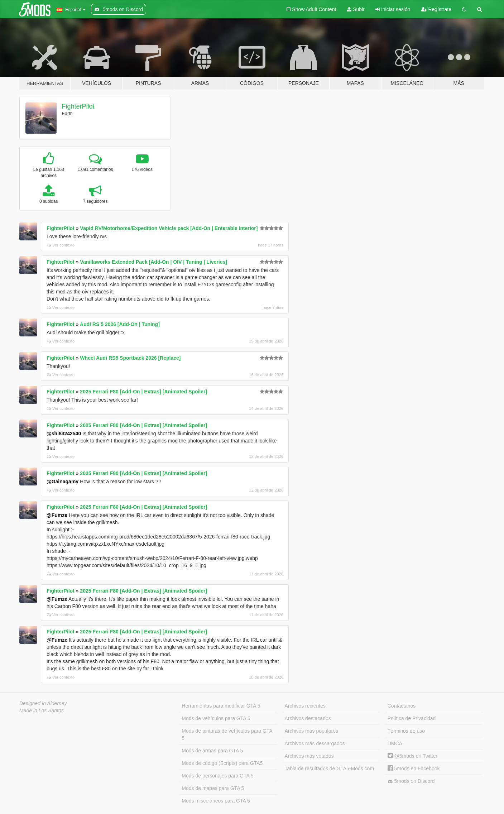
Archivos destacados (308, 718)
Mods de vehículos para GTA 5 (216, 718)
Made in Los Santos (42, 710)
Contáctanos (402, 706)
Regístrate (436, 9)
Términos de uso (406, 731)
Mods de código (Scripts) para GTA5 (222, 763)
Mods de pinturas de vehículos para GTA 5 (227, 734)
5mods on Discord (411, 781)
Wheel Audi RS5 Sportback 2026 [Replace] (130, 358)
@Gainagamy (63, 482)
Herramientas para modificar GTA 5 (221, 706)
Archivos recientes (305, 706)
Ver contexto (61, 245)
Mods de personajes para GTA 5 (218, 776)
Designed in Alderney (43, 703)
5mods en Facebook (414, 768)
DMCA (395, 743)
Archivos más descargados (315, 743)
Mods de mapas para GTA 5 (213, 788)
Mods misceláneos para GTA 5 (216, 801)
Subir (356, 9)
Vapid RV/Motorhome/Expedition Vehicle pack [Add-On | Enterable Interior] (169, 228)
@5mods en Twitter (412, 756)
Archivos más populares (311, 731)
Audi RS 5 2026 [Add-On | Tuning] (120, 324)
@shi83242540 (64, 434)
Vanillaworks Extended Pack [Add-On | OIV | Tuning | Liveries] (153, 262)
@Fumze (57, 515)
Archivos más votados (309, 756)
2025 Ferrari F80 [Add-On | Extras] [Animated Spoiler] (143, 392)
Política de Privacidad (412, 718)
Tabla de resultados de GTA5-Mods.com (330, 768)
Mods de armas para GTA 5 (212, 751)
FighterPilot (78, 106)
